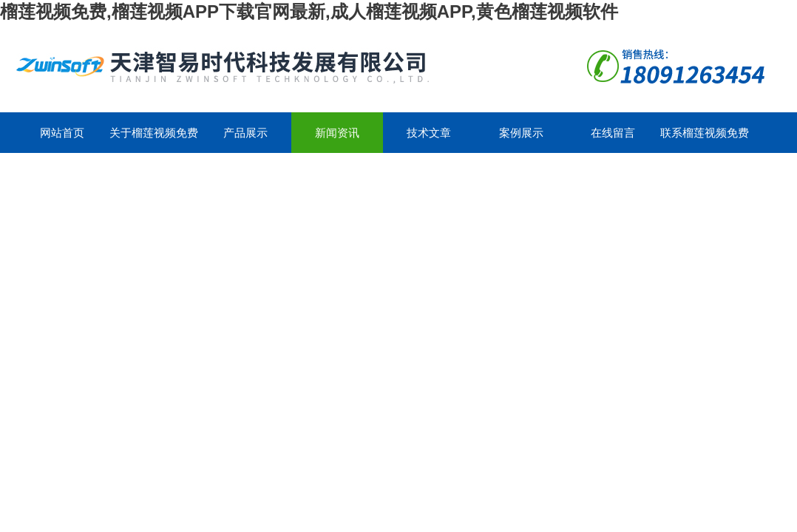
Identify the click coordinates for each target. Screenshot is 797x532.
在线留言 (613, 133)
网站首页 (62, 133)
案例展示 (521, 133)
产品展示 (245, 133)
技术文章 (429, 133)
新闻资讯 (337, 133)
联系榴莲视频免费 (705, 133)
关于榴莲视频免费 (154, 133)
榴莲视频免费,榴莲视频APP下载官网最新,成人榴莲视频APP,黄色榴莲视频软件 (309, 11)
